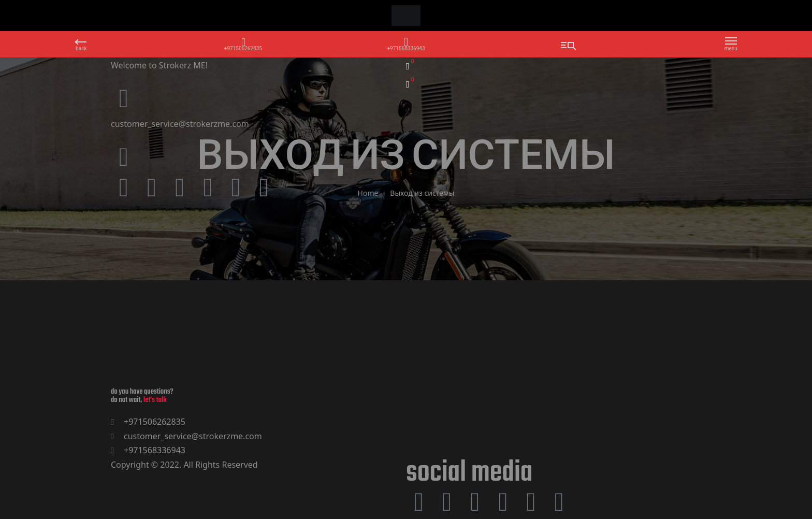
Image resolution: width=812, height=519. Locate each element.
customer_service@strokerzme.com (180, 124)
